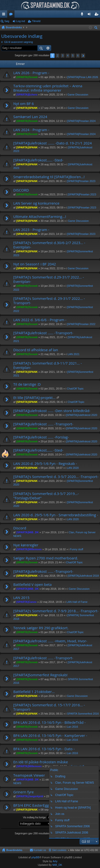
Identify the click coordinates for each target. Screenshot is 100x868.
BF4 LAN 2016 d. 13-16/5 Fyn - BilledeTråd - (50, 722)
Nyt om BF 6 (24, 104)
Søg (7, 21)
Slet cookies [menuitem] (59, 850)
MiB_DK (57, 865)
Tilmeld (36, 21)
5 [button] (73, 56)
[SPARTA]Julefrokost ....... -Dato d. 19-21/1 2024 (53, 143)
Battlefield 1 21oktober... (34, 692)
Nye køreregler (26, 545)
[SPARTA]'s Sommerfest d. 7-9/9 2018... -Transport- (56, 611)
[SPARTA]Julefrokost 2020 (82, 415)
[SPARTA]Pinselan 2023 (81, 181)
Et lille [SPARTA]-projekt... (34, 398)
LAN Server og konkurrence (36, 203)
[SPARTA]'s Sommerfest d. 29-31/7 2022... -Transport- (49, 301)
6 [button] (78, 56)
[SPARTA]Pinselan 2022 (81, 324)
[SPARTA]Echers (27, 95)
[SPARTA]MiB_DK (27, 532)
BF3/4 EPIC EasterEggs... (33, 805)
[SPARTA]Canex (26, 602)
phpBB (35, 857)
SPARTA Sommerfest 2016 (83, 714)
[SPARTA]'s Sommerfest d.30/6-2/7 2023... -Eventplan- (49, 245)
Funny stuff (77, 549)
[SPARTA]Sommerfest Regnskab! (40, 675)
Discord (20, 528)
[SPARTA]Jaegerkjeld (30, 796)
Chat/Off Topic (75, 389)
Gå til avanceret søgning (18, 42)
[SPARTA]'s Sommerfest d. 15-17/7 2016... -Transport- (49, 707)
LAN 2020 (73, 468)
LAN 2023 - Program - (31, 230)
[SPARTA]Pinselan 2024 (81, 121)
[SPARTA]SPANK (27, 108)
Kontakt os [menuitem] (40, 850)
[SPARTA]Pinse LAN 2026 (83, 77)
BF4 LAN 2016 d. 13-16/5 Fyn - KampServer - (50, 736)
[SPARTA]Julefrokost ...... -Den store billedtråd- (52, 411)
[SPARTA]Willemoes (29, 549)
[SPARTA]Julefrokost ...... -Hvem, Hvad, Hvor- (50, 641)
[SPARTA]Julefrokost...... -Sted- (38, 160)
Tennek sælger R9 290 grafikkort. (41, 628)
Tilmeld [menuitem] (98, 15)
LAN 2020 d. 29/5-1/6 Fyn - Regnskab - (45, 464)
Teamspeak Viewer (29, 775)
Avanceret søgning (48, 48)
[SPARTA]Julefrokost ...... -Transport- (43, 333)
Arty (55, 861)
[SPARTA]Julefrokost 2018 (83, 576)
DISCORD (21, 190)
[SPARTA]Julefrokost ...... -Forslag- (41, 437)
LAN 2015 (21, 598)
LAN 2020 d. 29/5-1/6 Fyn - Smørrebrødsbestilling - (56, 515)
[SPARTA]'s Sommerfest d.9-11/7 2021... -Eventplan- (48, 365)
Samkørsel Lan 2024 (30, 117)
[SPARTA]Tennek (27, 77)
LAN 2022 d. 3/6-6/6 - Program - (40, 320)
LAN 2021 (74, 354)
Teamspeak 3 (83, 15)
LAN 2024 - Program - (31, 130)
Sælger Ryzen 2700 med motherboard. (46, 558)
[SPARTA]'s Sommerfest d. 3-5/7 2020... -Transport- (56, 477)
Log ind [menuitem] (90, 15)
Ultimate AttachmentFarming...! (40, 217)
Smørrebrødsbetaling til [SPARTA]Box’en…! (49, 177)
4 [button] (68, 56)
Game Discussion (78, 95)
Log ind (21, 21)
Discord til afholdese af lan (36, 350)
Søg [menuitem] (97, 28)
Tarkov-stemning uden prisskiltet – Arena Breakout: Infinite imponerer (48, 88)
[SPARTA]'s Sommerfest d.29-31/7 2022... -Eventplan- (49, 279)
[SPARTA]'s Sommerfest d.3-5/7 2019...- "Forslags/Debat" (46, 496)
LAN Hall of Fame (77, 602)
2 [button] (57, 56)
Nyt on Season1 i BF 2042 (35, 264)
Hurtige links (5, 15)
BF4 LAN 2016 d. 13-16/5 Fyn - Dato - (44, 749)
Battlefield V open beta (32, 585)
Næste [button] (83, 56)
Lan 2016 (72, 727)
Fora (12, 15)
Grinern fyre (24, 792)
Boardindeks (14, 850)
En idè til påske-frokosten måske (41, 762)
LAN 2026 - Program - (31, 73)
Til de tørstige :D (27, 384)
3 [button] (63, 56)
